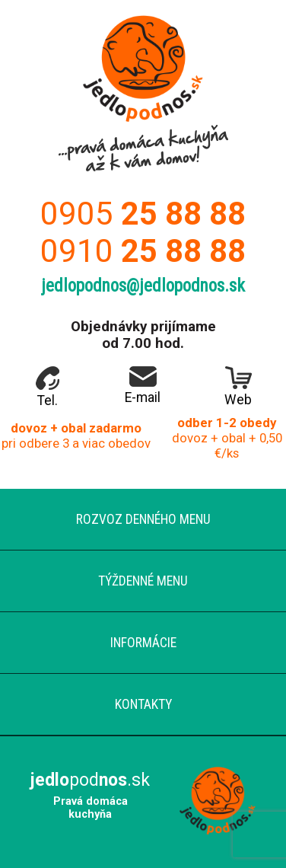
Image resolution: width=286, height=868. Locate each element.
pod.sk (90, 780)
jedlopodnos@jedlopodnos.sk (143, 286)
